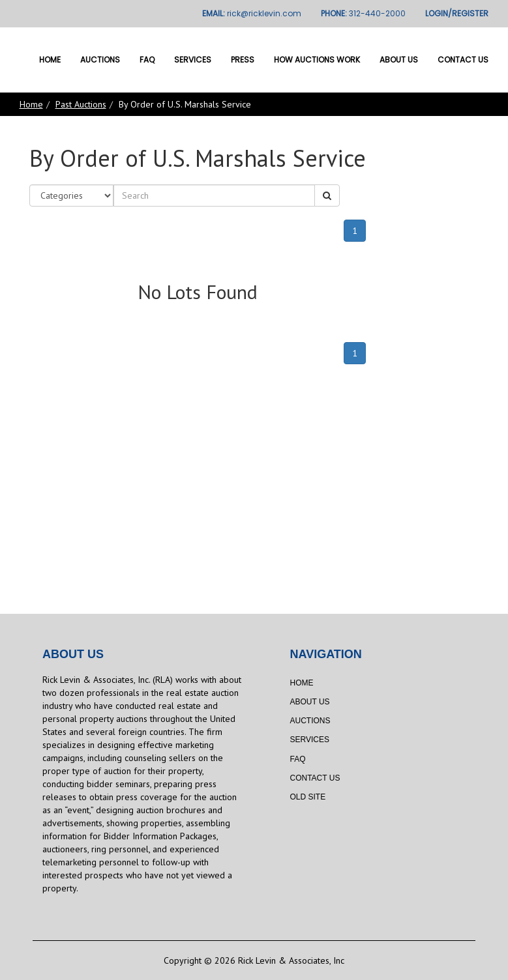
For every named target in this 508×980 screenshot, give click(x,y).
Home (50, 60)
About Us (399, 60)
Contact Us (463, 60)
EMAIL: (252, 13)
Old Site (308, 797)
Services (193, 60)
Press (243, 60)
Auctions (100, 60)
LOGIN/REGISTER (457, 13)
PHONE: (363, 13)
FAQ (147, 60)
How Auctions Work (317, 60)
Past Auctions (81, 104)
